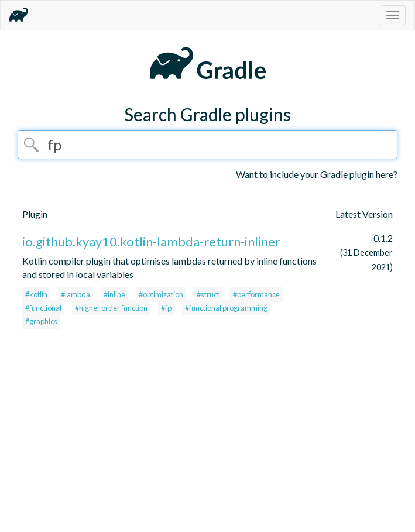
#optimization (161, 294)
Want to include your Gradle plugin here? (317, 174)
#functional (43, 308)
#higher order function (111, 308)
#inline (114, 294)
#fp (166, 308)
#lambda (76, 294)
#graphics (41, 321)
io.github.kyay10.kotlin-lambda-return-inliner (151, 241)
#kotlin (36, 294)
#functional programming (226, 308)
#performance (256, 294)
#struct (208, 294)
